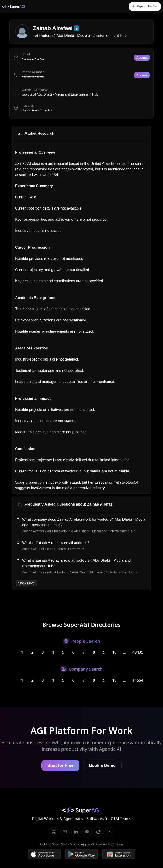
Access (142, 58)
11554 (138, 680)
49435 (138, 652)
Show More (26, 583)
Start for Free (60, 765)
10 (114, 652)
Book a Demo (102, 765)
